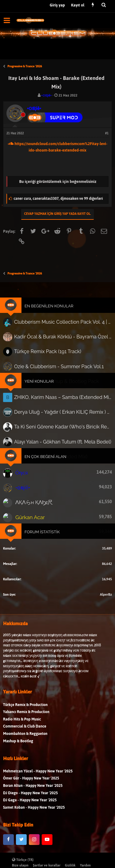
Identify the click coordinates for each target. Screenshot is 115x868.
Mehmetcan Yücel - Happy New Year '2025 (38, 800)
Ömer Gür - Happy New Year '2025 (31, 807)
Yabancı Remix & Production (26, 741)
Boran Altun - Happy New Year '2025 (33, 814)
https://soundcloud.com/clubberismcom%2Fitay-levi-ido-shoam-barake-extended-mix (57, 147)
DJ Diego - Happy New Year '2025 (30, 821)
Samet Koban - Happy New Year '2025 (34, 836)
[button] (7, 20)
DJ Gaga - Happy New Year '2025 (30, 829)
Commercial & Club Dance (25, 755)
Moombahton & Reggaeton (25, 762)
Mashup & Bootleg (18, 769)
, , (58, 199)
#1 (107, 133)
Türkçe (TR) (23, 860)
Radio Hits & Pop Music (22, 748)
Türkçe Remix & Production (25, 733)
